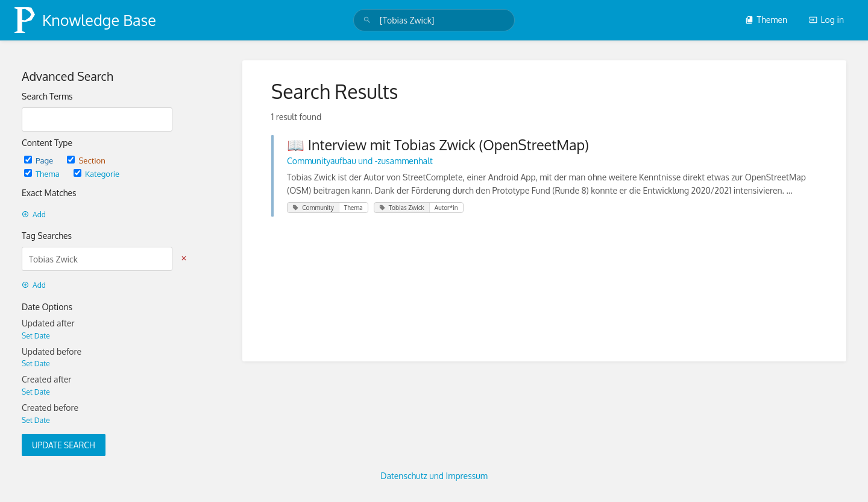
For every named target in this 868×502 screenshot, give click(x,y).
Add (34, 214)
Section (86, 160)
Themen (766, 20)
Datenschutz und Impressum (434, 476)
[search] (434, 20)
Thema (43, 173)
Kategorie (96, 173)
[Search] (367, 20)
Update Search (64, 445)
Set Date (36, 336)
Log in (826, 20)
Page (39, 160)
